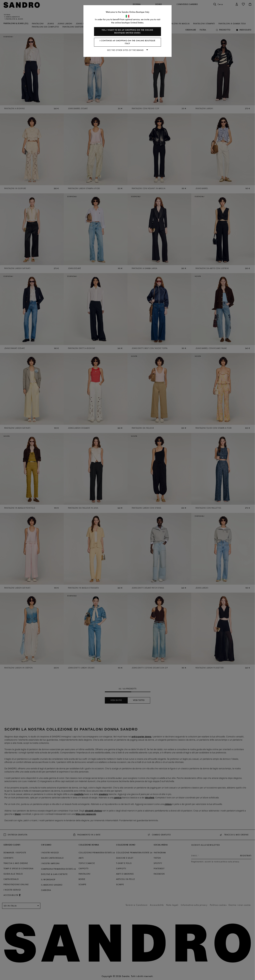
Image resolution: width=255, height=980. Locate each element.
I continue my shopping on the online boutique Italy (128, 42)
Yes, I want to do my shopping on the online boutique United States (127, 31)
